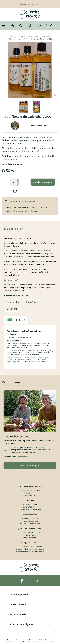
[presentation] (45, 107)
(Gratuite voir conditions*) (27, 211)
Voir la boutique (30, 466)
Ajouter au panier (43, 182)
